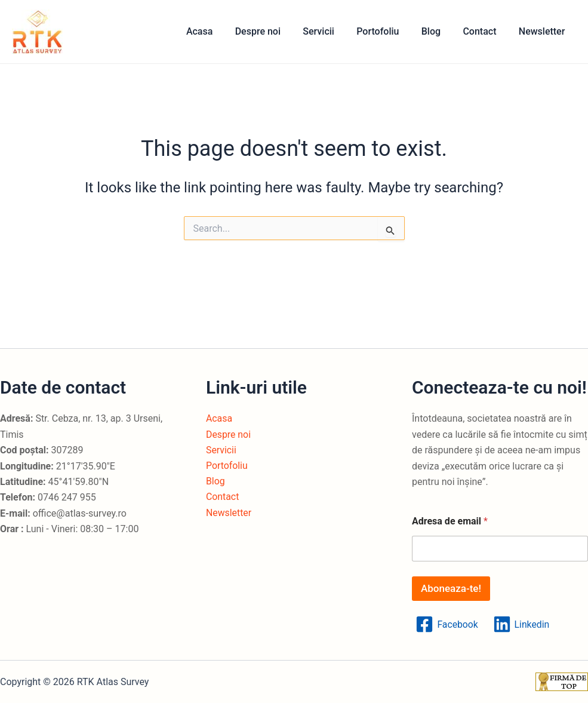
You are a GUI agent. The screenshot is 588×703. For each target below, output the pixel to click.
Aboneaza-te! (451, 588)
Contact (484, 31)
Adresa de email (450, 521)
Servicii (333, 31)
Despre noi (275, 31)
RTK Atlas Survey (75, 31)
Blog (439, 31)
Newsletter (543, 31)
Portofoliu (389, 31)
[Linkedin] (522, 624)
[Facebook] (447, 624)
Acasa (220, 31)
